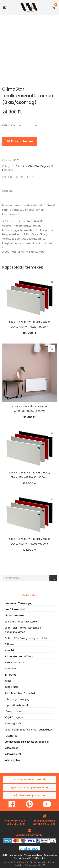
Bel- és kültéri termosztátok (21, 622)
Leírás (8, 190)
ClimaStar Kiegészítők (41, 166)
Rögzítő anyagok (14, 717)
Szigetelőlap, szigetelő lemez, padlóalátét (28, 730)
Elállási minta (40, 858)
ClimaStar (22, 166)
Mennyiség (9, 125)
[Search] (53, 578)
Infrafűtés (10, 675)
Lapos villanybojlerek (17, 705)
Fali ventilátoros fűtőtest (19, 656)
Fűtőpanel (8, 170)
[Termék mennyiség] (28, 126)
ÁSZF (29, 858)
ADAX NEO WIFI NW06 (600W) (30, 544)
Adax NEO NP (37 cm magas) (29, 406)
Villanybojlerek (13, 754)
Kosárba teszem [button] (52, 282)
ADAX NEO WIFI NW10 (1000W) (29, 327)
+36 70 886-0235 (15, 821)
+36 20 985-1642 (15, 824)
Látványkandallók (15, 711)
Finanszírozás (16, 855)
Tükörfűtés (11, 736)
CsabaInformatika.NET (35, 865)
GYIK (5, 855)
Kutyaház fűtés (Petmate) (20, 693)
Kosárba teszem (22, 141)
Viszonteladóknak (33, 855)
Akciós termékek (14, 615)
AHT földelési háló (15, 609)
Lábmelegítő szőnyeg (17, 699)
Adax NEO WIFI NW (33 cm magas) (29, 322)
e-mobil (9, 650)
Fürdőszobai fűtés (15, 663)
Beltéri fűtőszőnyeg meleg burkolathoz (27, 638)
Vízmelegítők (12, 760)
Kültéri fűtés (12, 687)
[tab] (29, 190)
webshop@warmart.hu (30, 835)
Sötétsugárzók (13, 723)
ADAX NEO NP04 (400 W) (30, 411)
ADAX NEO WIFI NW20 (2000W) (29, 477)
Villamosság (11, 748)
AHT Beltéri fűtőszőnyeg (18, 603)
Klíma (8, 681)
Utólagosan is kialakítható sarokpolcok (27, 742)
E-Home (9, 644)
